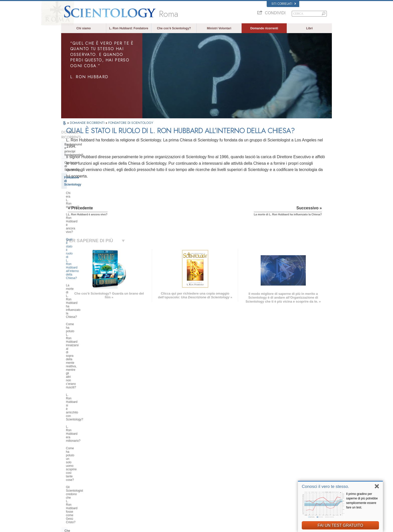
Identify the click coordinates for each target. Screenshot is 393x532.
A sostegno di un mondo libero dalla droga (283, 491)
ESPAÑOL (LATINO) (132, 461)
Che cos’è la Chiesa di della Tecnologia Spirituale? (84, 381)
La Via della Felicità (270, 486)
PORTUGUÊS (128, 480)
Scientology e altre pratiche (84, 349)
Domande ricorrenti (264, 28)
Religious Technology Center (85, 372)
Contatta (190, 482)
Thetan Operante (76, 315)
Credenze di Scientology (82, 151)
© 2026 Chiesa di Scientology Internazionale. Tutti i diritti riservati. (101, 527)
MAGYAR (125, 447)
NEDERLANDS (73, 486)
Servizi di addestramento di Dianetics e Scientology (84, 287)
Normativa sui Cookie (269, 527)
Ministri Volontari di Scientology (277, 472)
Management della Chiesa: (83, 364)
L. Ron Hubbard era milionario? (87, 232)
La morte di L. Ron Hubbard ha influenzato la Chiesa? (87, 194)
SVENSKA (126, 456)
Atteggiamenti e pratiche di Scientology (84, 339)
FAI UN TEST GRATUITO (340, 525)
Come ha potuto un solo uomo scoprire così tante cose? (86, 241)
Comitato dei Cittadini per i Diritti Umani (282, 506)
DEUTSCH (70, 491)
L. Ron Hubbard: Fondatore (129, 28)
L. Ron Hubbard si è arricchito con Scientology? (89, 223)
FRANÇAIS (71, 461)
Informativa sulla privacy (238, 527)
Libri (310, 28)
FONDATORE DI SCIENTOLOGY (131, 123)
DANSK (68, 456)
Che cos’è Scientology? (174, 28)
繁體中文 (69, 482)
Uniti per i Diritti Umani (271, 496)
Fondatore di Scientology (82, 158)
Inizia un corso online (271, 467)
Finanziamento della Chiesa (84, 390)
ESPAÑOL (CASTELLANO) (136, 466)
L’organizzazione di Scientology (87, 356)
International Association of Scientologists (283, 477)
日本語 (68, 472)
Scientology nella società (82, 398)
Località (190, 486)
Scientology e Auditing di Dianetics (82, 298)
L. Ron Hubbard (195, 443)
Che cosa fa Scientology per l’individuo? (85, 268)
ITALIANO (125, 476)
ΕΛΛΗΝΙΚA (126, 471)
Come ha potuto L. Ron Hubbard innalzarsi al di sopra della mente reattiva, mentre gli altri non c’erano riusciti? (89, 209)
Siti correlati (284, 4)
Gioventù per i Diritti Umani (274, 501)
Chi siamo (84, 28)
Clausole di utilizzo (296, 527)
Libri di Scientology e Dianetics (87, 277)
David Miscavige (268, 462)
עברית (68, 466)
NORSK (124, 451)
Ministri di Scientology (80, 322)
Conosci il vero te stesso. (325, 486)
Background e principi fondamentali (80, 141)
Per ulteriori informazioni (200, 477)
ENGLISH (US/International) (81, 447)
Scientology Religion (270, 457)
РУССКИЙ (70, 477)
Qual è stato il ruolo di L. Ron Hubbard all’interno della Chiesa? (88, 184)
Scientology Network (270, 453)
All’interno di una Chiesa (82, 330)
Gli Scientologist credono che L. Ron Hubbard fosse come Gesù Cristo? (87, 254)
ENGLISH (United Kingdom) (81, 451)
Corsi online (192, 472)
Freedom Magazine (270, 482)
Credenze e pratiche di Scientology (206, 448)
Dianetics (263, 448)
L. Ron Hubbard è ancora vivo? (87, 174)
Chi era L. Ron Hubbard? (83, 167)
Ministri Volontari (219, 28)
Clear (68, 307)
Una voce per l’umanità (199, 453)
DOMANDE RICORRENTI (88, 123)
